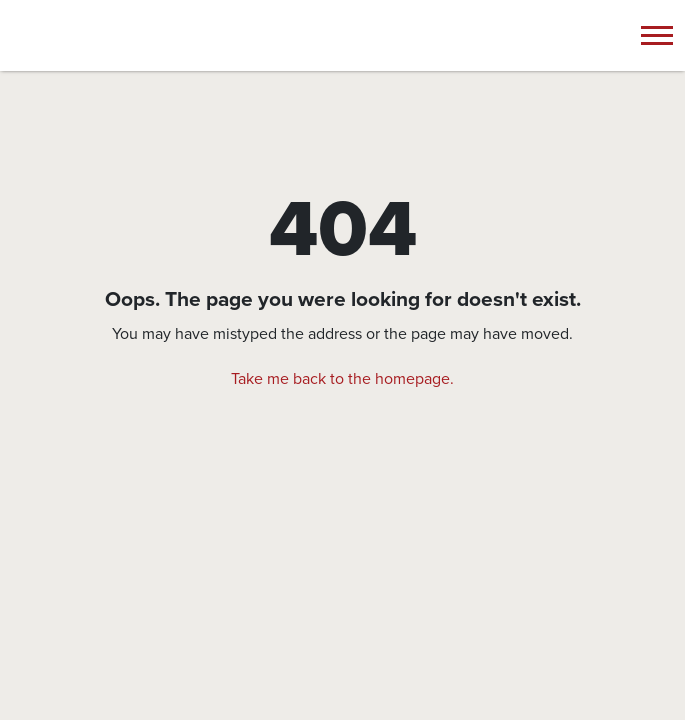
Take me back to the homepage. (342, 379)
